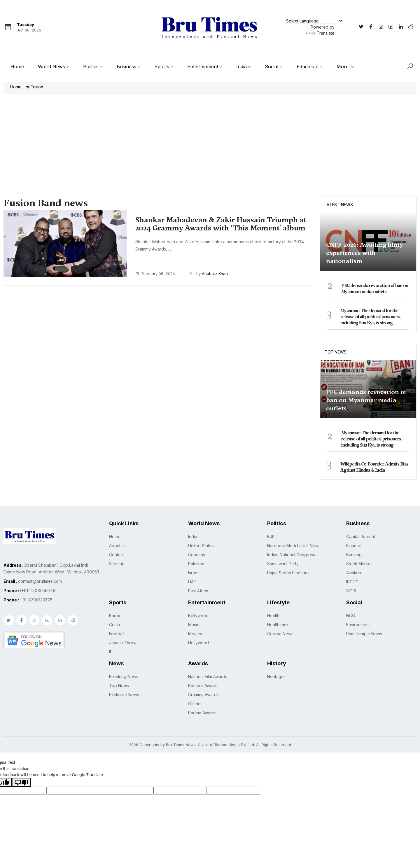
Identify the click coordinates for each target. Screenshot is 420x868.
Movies (195, 634)
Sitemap (117, 564)
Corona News (280, 634)
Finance (354, 546)
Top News (336, 352)
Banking (354, 555)
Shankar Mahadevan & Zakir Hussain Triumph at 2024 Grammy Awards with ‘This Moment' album (221, 224)
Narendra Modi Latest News (294, 546)
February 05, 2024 (155, 274)
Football (117, 634)
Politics (91, 66)
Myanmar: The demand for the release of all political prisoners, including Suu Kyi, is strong (371, 317)
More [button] (343, 66)
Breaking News (124, 677)
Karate (115, 616)
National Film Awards (208, 677)
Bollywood (198, 616)
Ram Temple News (364, 634)
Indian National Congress (291, 555)
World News (51, 66)
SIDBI (351, 591)
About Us (118, 546)
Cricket (116, 625)
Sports (162, 66)
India (242, 66)
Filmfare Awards (203, 686)
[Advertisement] (210, 138)
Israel (193, 573)
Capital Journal (360, 537)
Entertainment (203, 66)
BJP (271, 537)
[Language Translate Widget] (314, 21)
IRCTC (352, 582)
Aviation (354, 573)
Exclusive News (124, 695)
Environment (358, 625)
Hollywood (198, 643)
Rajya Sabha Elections (288, 573)
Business (126, 66)
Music (194, 625)
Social (272, 66)
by (208, 274)
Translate (320, 33)
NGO (351, 616)
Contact (117, 555)
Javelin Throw (123, 643)
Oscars (195, 704)
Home (17, 66)
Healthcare (278, 625)
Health (273, 616)
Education (308, 66)
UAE (192, 582)
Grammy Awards (203, 695)
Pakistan (196, 564)
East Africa (198, 591)
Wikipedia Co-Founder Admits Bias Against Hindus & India (374, 467)
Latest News (339, 205)
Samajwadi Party (283, 564)
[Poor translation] (21, 782)
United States (201, 546)
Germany (197, 555)
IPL (112, 652)
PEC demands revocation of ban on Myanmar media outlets (375, 289)
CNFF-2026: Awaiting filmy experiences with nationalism (364, 253)
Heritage (275, 677)
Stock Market (359, 564)
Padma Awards (202, 713)
